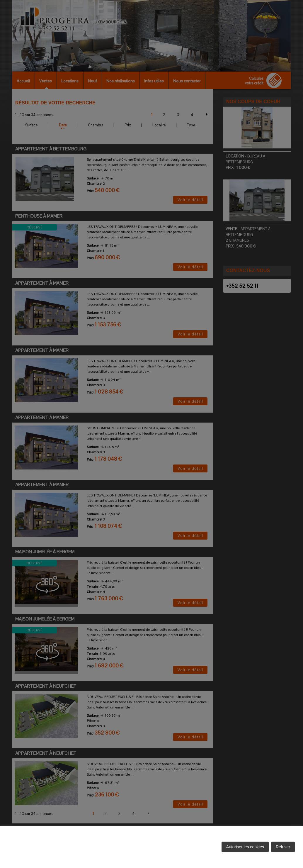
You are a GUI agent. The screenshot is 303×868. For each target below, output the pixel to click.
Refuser (283, 847)
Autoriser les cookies (245, 847)
